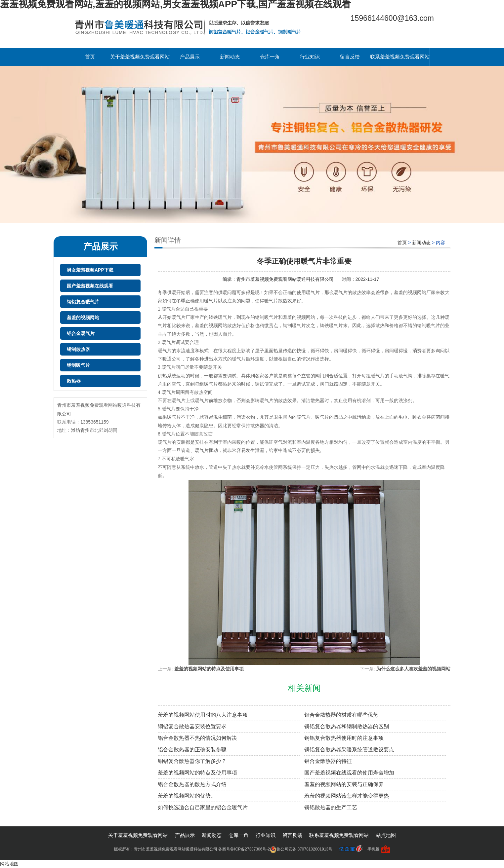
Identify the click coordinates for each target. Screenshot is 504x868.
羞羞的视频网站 (83, 318)
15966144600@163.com (392, 18)
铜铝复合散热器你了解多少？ (192, 761)
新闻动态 (230, 57)
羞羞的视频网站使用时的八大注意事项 (203, 715)
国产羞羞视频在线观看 (90, 286)
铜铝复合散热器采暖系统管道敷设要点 (349, 750)
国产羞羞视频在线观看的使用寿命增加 (349, 773)
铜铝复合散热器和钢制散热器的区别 (347, 726)
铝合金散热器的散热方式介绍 (192, 784)
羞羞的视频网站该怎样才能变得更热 (347, 796)
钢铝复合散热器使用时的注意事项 (344, 738)
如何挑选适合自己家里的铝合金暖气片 (203, 807)
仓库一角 (270, 57)
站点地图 (386, 835)
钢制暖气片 (78, 365)
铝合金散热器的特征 (328, 761)
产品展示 (190, 57)
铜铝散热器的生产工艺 (331, 807)
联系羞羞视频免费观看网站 (400, 57)
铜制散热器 (78, 349)
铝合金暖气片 (81, 333)
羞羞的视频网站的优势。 (187, 796)
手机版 (373, 849)
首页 (90, 57)
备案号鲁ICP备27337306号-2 (244, 849)
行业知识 (310, 57)
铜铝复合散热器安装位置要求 (192, 726)
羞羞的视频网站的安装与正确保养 (344, 784)
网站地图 (9, 864)
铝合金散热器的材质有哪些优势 (341, 715)
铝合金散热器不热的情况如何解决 (197, 738)
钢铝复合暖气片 (83, 302)
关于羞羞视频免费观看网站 (140, 57)
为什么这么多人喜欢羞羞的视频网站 (413, 669)
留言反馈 (350, 57)
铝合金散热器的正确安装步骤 (192, 750)
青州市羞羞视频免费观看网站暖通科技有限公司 (286, 279)
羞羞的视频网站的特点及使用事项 (209, 669)
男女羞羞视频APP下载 (90, 270)
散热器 (74, 381)
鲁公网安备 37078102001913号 (301, 849)
